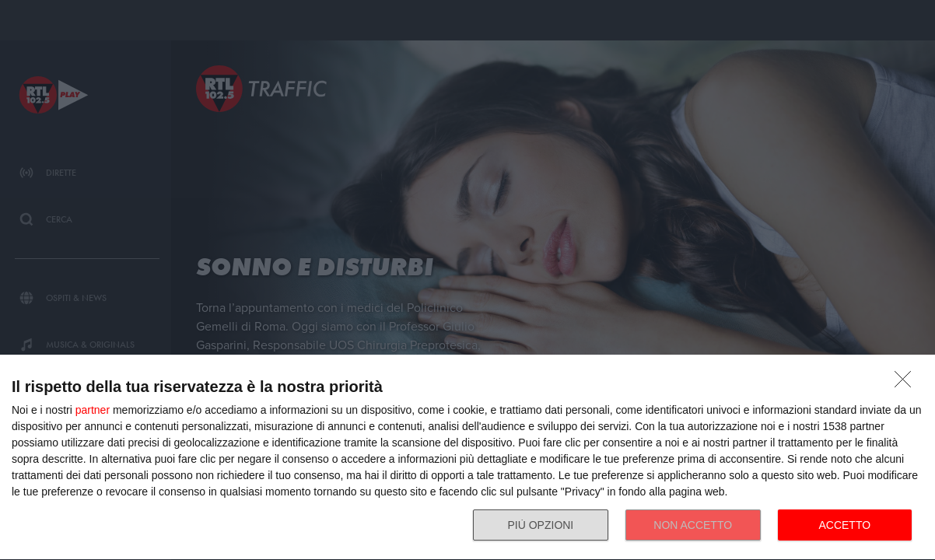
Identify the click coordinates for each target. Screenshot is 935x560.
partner (93, 410)
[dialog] (467, 458)
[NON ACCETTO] (907, 383)
